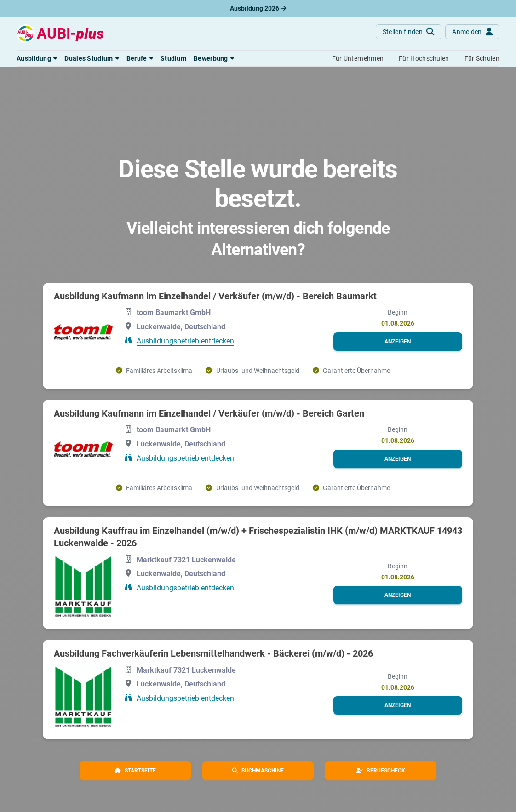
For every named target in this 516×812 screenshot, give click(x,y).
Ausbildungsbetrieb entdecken (185, 340)
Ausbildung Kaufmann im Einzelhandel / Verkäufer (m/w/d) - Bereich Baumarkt (215, 296)
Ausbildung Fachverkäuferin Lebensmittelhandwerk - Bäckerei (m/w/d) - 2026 (213, 653)
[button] (37, 58)
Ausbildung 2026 (258, 8)
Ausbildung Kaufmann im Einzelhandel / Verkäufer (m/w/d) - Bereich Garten (209, 413)
